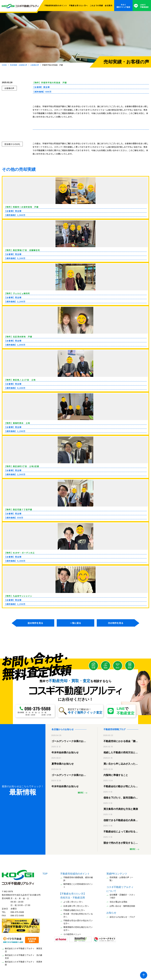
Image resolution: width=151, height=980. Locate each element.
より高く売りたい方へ (73, 901)
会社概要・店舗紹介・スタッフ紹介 (122, 896)
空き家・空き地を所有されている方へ (78, 915)
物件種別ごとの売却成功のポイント (78, 885)
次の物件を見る (116, 623)
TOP (45, 873)
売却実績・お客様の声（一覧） (121, 878)
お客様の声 (35, 65)
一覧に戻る (75, 623)
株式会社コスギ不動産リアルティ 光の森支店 (24, 956)
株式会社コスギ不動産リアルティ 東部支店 (24, 949)
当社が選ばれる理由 (118, 901)
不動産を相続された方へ (74, 910)
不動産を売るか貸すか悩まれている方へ (78, 921)
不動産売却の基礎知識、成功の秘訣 (78, 878)
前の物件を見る (35, 623)
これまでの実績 (96, 6)
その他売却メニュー (72, 934)
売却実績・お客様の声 (19, 65)
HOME (4, 65)
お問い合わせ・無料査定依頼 (122, 906)
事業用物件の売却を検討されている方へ (78, 928)
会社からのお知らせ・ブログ (122, 916)
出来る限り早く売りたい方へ (76, 906)
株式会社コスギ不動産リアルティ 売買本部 (24, 963)
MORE (81, 792)
